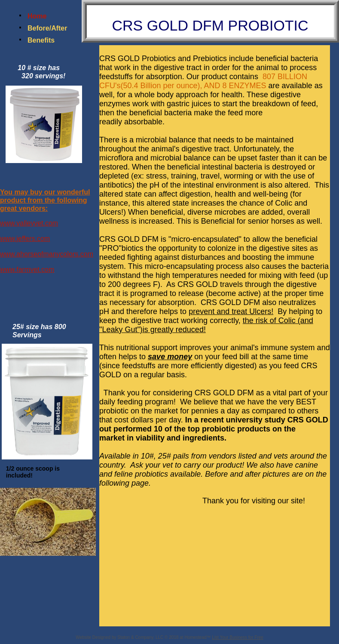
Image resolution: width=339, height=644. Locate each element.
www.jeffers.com (25, 239)
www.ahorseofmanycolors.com (47, 254)
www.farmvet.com (27, 270)
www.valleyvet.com (29, 223)
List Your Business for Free (238, 637)
